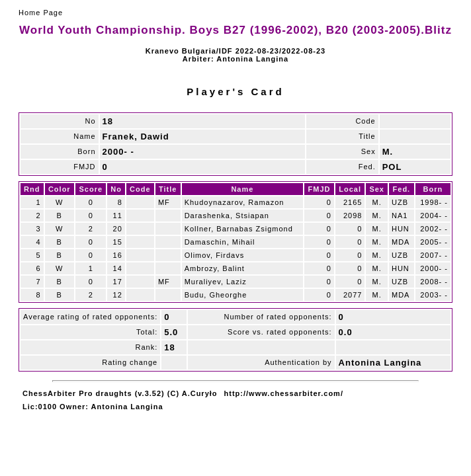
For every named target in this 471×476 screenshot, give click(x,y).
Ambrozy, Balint (215, 268)
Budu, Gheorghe (216, 295)
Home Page (41, 13)
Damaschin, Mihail (220, 242)
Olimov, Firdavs (215, 255)
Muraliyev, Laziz (216, 282)
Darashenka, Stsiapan (227, 216)
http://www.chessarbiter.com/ (284, 393)
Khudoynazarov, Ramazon (235, 202)
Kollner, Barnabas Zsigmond (239, 229)
